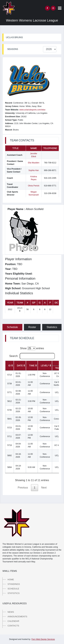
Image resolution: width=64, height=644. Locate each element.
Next (44, 488)
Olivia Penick (34, 186)
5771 (10, 392)
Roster (32, 327)
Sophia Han (34, 170)
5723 (10, 428)
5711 (10, 436)
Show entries (32, 348)
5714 (10, 375)
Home (11, 580)
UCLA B (58, 392)
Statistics (52, 327)
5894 (10, 467)
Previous (23, 488)
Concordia (58, 419)
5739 (10, 384)
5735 (10, 410)
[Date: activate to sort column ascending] (20, 366)
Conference (45, 384)
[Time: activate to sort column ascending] (32, 366)
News (11, 612)
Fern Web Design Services (43, 639)
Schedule (12, 327)
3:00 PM (31, 401)
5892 (10, 456)
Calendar (13, 621)
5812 (10, 401)
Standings (14, 584)
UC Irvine (58, 445)
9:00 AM (31, 467)
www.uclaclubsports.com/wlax (32, 110)
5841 (10, 419)
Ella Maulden (34, 163)
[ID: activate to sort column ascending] (10, 366)
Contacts (13, 626)
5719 (10, 445)
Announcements (17, 617)
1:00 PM (31, 375)
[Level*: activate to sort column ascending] (45, 366)
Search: (32, 356)
